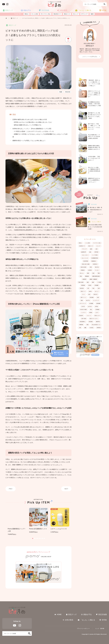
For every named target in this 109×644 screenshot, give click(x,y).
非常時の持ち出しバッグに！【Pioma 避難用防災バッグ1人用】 (32, 129)
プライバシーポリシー (83, 629)
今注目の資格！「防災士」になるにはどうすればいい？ (94, 158)
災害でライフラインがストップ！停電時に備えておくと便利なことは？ (94, 94)
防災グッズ (15, 18)
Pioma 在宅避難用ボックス (38, 529)
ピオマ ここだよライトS (58, 529)
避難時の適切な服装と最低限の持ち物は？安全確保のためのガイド (94, 147)
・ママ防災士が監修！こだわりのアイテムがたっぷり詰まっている (33, 131)
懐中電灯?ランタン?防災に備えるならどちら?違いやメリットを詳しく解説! (94, 116)
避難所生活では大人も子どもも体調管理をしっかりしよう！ (94, 180)
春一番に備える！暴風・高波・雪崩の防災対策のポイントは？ (95, 210)
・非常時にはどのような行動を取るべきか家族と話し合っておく (32, 122)
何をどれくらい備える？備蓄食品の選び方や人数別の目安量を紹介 (94, 170)
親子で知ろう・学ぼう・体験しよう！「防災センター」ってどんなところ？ (94, 127)
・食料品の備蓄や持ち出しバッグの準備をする (27, 125)
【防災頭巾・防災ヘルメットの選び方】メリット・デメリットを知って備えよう (94, 83)
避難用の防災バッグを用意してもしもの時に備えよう (29, 141)
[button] (33, 538)
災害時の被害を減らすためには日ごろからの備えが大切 (30, 119)
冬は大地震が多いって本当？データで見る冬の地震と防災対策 (94, 137)
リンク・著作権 (100, 629)
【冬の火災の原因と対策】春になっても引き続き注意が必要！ (95, 227)
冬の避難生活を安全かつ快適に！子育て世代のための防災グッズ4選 (94, 104)
